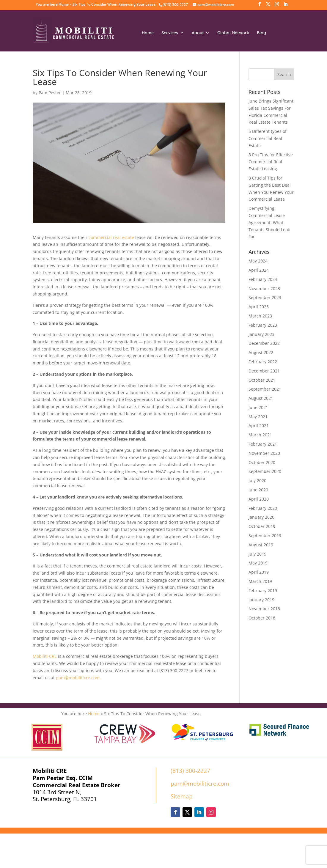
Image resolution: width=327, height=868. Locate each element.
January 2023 (261, 334)
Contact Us (187, 54)
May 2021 (258, 417)
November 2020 (264, 453)
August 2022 (261, 352)
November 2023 (264, 288)
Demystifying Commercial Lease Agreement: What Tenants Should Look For (269, 222)
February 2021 (263, 444)
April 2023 (259, 307)
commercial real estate (111, 237)
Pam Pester (50, 93)
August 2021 (261, 398)
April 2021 (259, 426)
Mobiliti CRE (45, 656)
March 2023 (260, 316)
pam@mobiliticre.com (200, 784)
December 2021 (264, 371)
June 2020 (258, 490)
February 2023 (263, 325)
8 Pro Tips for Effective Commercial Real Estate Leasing (271, 162)
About (198, 33)
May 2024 (258, 261)
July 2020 (257, 481)
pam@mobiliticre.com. (78, 678)
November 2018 (264, 609)
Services (170, 33)
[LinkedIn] (285, 6)
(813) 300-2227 (190, 771)
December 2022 (264, 343)
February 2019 (263, 591)
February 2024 (263, 279)
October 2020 (262, 462)
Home (64, 4)
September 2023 (265, 297)
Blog (261, 33)
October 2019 (262, 526)
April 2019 (259, 572)
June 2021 (258, 407)
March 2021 (260, 435)
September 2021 (265, 389)
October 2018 (262, 618)
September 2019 (265, 536)
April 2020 (259, 499)
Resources (152, 54)
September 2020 (265, 471)
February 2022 (263, 362)
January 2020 (261, 517)
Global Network (233, 33)
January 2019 (261, 600)
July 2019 (257, 554)
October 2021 (262, 380)
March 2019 (260, 581)
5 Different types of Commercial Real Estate (268, 138)
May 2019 (258, 563)
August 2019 (261, 545)
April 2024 (259, 270)
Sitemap (182, 796)
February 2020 (263, 508)
